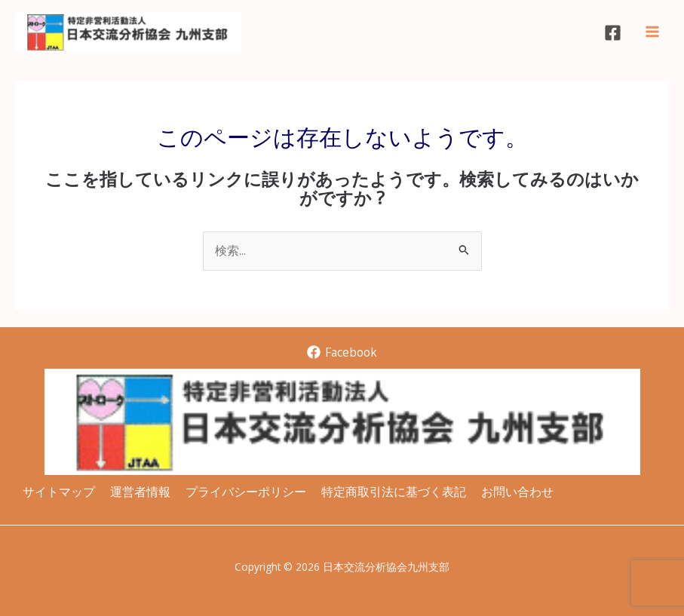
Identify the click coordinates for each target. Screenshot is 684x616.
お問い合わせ (517, 492)
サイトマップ (59, 492)
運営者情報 (140, 492)
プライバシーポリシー (246, 492)
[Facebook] (613, 33)
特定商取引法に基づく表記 (394, 492)
